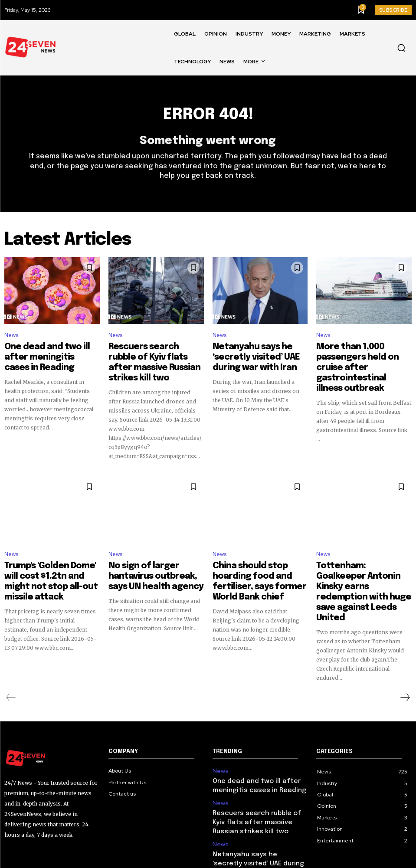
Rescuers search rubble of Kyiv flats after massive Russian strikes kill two (156, 359)
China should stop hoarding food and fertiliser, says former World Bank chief (255, 559)
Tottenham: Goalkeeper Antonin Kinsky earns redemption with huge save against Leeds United (359, 563)
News (11, 340)
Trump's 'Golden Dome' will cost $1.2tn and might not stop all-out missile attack (46, 559)
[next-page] (405, 653)
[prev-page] (11, 653)
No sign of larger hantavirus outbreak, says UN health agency (151, 559)
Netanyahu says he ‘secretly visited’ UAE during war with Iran (256, 359)
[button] (401, 48)
